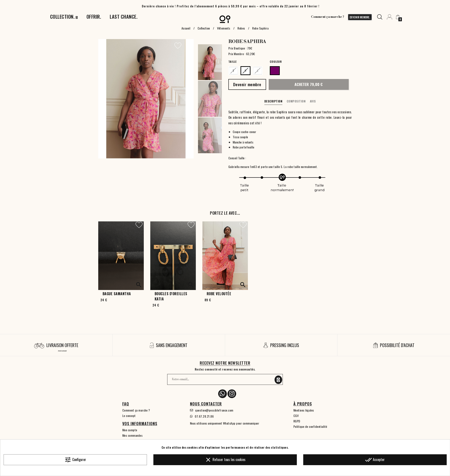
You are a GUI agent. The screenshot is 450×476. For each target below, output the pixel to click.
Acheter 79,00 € (309, 84)
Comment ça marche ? (328, 17)
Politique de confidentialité (310, 426)
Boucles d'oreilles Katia (171, 296)
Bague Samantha (117, 294)
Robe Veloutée (219, 294)
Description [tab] (273, 101)
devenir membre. (360, 17)
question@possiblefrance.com (214, 410)
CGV (296, 416)
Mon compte (130, 430)
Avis (313, 101)
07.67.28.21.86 (204, 416)
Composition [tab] (296, 101)
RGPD (297, 421)
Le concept (129, 416)
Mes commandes (133, 435)
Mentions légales (304, 410)
